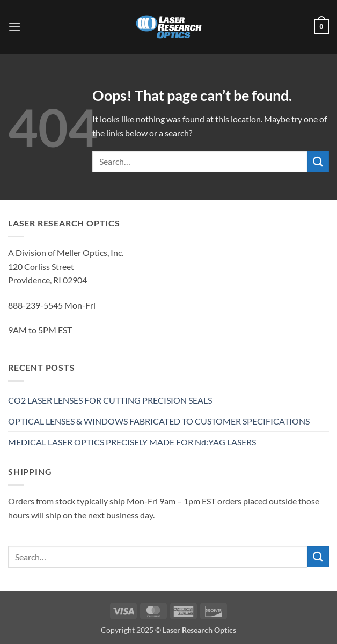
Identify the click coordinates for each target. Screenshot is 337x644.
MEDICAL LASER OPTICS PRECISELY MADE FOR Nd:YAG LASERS (132, 442)
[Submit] (318, 161)
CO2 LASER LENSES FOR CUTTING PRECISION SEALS (110, 400)
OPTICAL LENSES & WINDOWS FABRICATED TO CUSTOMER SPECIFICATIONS (159, 421)
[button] (14, 27)
